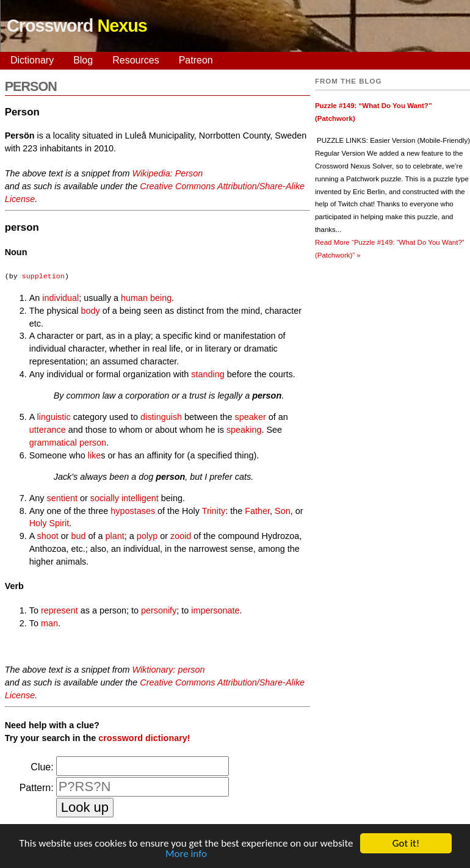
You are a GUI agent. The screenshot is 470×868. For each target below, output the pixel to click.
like (95, 455)
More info (186, 855)
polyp (147, 536)
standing (208, 374)
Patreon (196, 60)
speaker (251, 417)
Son (283, 511)
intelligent (140, 498)
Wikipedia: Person (167, 173)
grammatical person (68, 443)
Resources (136, 60)
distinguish (161, 417)
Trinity (214, 511)
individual (60, 298)
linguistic (54, 417)
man (49, 623)
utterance (48, 430)
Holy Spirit (49, 523)
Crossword (77, 26)
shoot (48, 536)
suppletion (43, 277)
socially (105, 498)
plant (115, 536)
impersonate (215, 610)
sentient (62, 498)
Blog (83, 60)
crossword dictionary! (144, 738)
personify (159, 610)
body (90, 311)
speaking (244, 430)
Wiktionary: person (168, 670)
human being (146, 298)
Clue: (42, 767)
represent (60, 610)
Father (257, 511)
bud (79, 536)
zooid (181, 536)
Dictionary (32, 60)
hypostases (133, 511)
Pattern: (37, 788)
